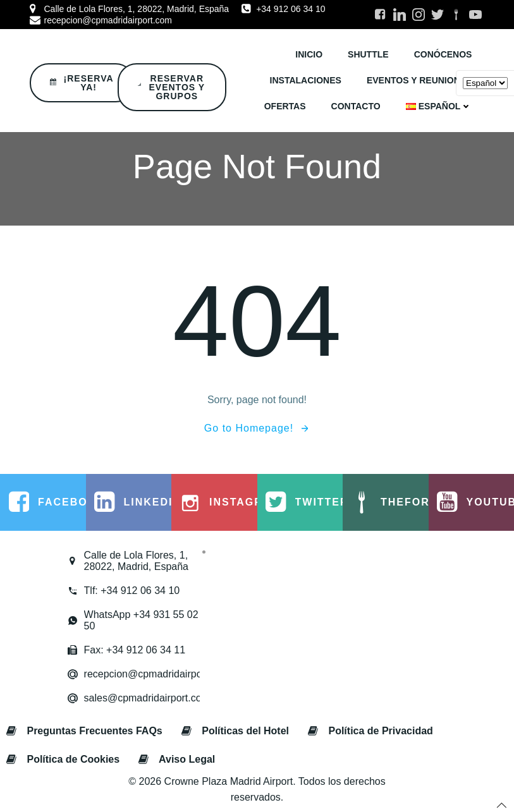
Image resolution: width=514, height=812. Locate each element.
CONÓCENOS (443, 54)
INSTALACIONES (306, 80)
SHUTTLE (368, 54)
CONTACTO (356, 106)
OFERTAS (285, 106)
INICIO (309, 54)
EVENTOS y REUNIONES (419, 80)
